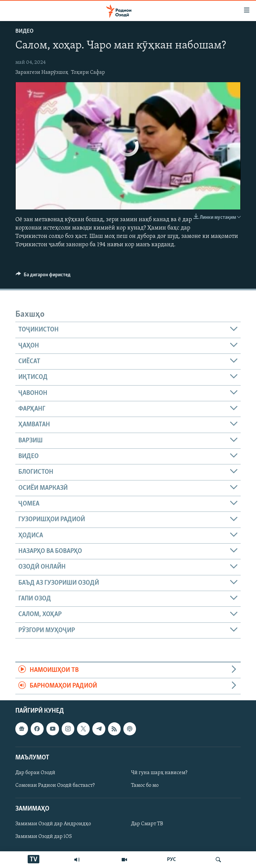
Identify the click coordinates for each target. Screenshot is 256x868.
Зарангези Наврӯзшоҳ (42, 73)
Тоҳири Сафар (88, 73)
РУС (171, 860)
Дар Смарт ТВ (147, 824)
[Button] (43, 276)
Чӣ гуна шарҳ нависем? (159, 773)
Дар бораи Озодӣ (35, 773)
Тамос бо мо (145, 785)
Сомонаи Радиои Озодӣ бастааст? (55, 785)
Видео (24, 31)
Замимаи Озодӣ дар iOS (44, 837)
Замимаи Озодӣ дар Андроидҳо (53, 824)
